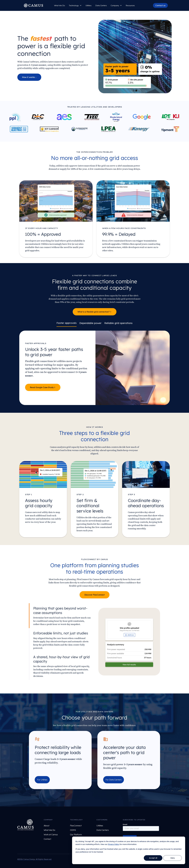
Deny (173, 858)
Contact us (160, 5)
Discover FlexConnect (94, 595)
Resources (130, 5)
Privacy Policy (114, 844)
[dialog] (129, 850)
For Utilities (42, 780)
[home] (33, 5)
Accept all (153, 858)
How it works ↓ (29, 77)
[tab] (67, 323)
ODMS (73, 830)
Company (115, 5)
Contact (47, 839)
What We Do (60, 5)
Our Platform (76, 835)
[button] (75, 5)
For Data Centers (114, 780)
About (47, 826)
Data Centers (101, 5)
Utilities (88, 5)
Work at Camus (51, 835)
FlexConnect (76, 826)
